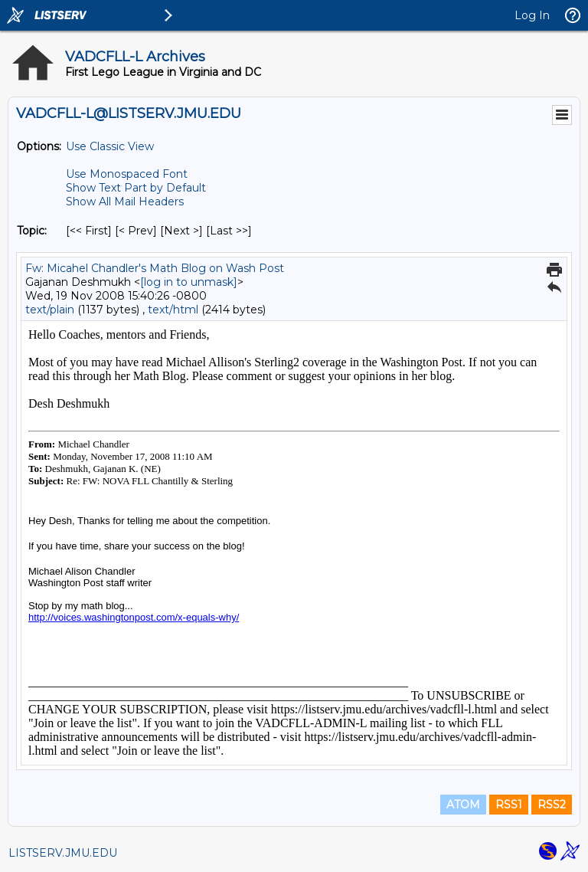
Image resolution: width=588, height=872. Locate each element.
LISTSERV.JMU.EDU (63, 853)
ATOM (463, 805)
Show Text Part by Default (136, 188)
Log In (532, 15)
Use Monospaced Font (127, 174)
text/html (173, 310)
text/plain (50, 310)
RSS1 (509, 805)
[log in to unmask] (189, 282)
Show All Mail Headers (125, 202)
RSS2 (552, 805)
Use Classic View (110, 146)
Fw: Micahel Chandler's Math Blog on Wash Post (155, 268)
